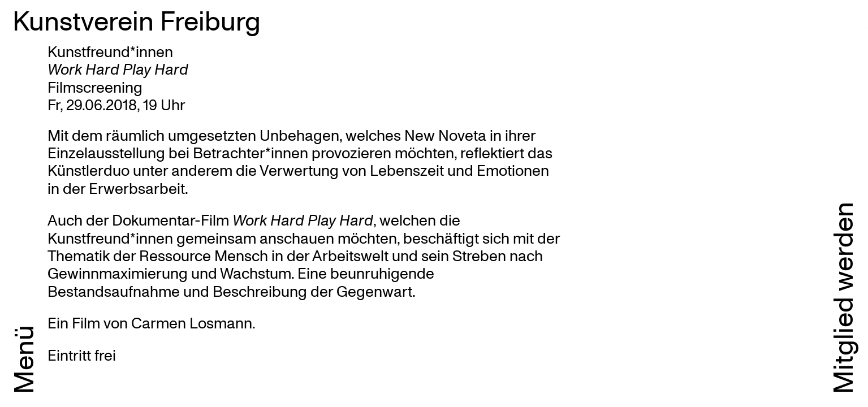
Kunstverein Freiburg (137, 20)
